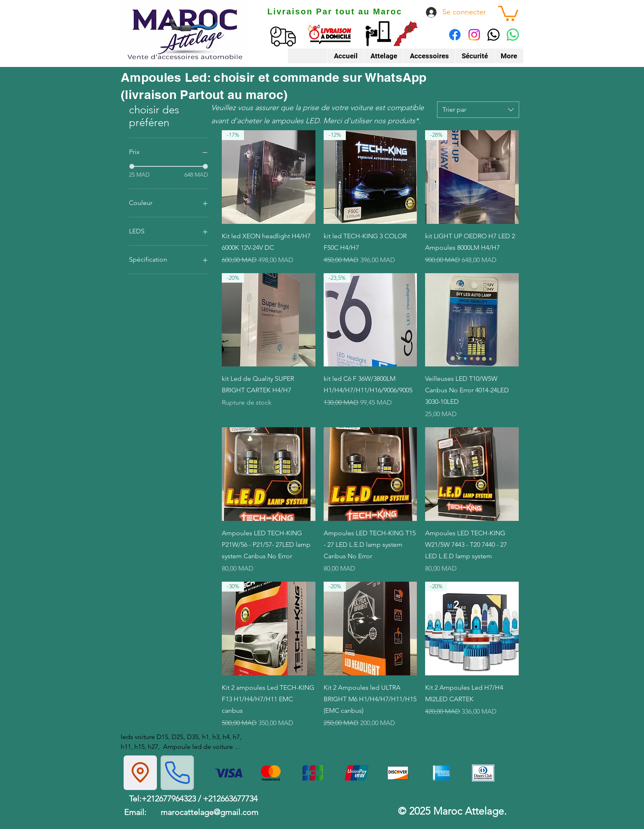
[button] (508, 13)
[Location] (140, 773)
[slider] (132, 166)
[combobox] (478, 110)
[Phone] (177, 773)
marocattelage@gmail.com (209, 812)
